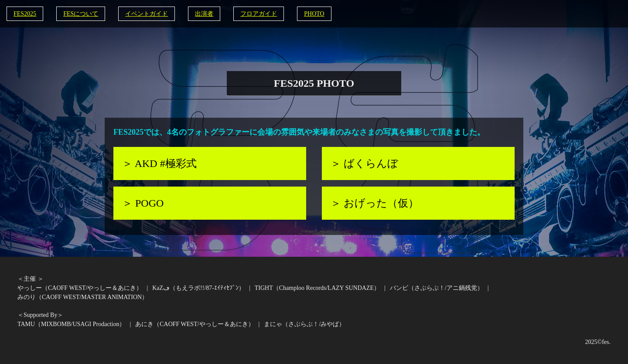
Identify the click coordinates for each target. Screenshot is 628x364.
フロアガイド (259, 14)
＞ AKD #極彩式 (159, 163)
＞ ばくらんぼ (364, 163)
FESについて (81, 14)
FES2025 (25, 14)
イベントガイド (147, 14)
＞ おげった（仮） (375, 203)
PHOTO (314, 14)
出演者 (204, 14)
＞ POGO (143, 203)
